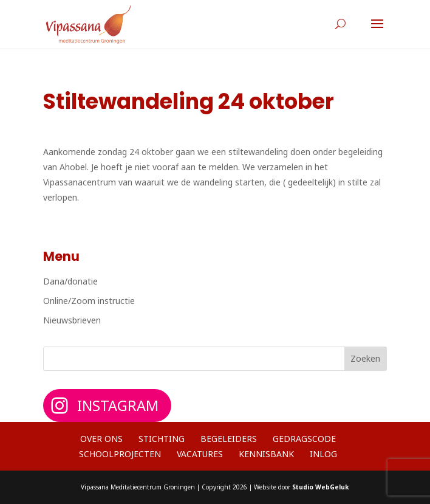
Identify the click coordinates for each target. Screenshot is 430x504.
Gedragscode (304, 439)
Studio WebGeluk (320, 487)
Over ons (101, 439)
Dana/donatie (70, 281)
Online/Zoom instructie (89, 301)
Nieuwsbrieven (72, 320)
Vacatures (200, 454)
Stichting (162, 439)
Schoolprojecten (120, 454)
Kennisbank (266, 454)
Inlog (323, 454)
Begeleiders (229, 439)
